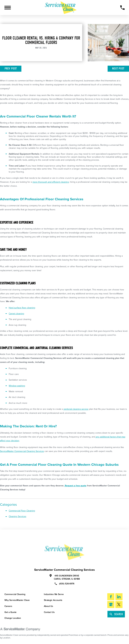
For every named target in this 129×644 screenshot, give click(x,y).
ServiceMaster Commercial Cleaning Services (22, 451)
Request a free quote (75, 486)
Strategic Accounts (53, 600)
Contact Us (49, 612)
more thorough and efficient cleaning (51, 182)
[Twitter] (119, 605)
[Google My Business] (111, 605)
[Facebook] (111, 597)
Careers (8, 606)
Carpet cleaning (16, 314)
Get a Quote (10, 612)
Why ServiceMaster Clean (17, 600)
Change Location (13, 618)
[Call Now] (123, 8)
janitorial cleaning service (76, 409)
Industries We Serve (54, 594)
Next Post (118, 69)
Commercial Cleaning (15, 594)
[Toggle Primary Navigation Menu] (8, 8)
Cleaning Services (17, 516)
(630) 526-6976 (64, 583)
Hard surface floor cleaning (22, 308)
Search (116, 614)
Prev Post (11, 69)
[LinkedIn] (119, 597)
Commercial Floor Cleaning (22, 511)
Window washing (17, 386)
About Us (48, 606)
